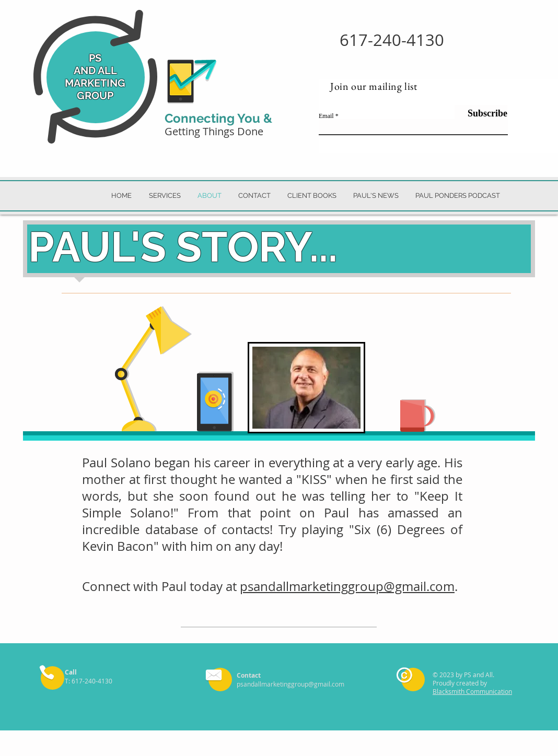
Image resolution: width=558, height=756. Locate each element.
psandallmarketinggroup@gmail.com (347, 586)
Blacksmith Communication (472, 691)
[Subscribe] (481, 113)
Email (326, 116)
